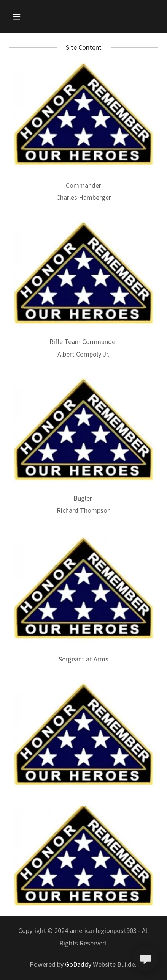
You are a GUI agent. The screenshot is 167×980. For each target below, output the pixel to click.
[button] (26, 17)
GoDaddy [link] (78, 964)
